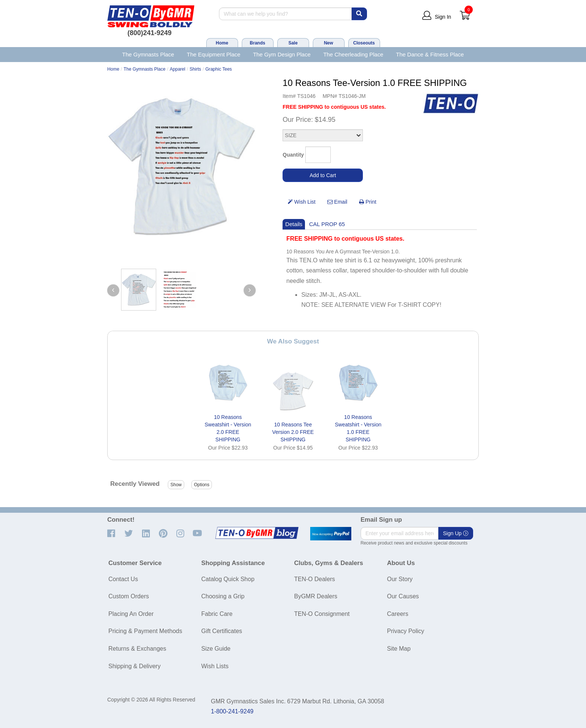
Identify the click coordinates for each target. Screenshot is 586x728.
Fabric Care (217, 614)
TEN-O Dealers (314, 579)
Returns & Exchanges (137, 649)
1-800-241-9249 (232, 711)
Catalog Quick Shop (228, 579)
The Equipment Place (214, 54)
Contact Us (123, 579)
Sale (293, 43)
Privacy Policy (406, 631)
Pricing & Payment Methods (145, 631)
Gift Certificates (222, 631)
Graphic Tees (218, 69)
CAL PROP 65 (327, 224)
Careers (398, 614)
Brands (257, 43)
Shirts (195, 69)
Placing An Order (131, 614)
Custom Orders (129, 596)
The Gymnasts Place (148, 54)
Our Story (400, 579)
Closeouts (364, 43)
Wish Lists (215, 666)
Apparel (178, 69)
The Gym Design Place (282, 54)
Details (294, 224)
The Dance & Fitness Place (430, 54)
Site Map (399, 649)
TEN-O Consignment (322, 614)
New (329, 43)
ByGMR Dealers (316, 596)
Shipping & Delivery (135, 666)
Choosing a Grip (223, 596)
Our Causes (403, 596)
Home (222, 43)
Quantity (293, 155)
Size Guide (216, 649)
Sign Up (456, 533)
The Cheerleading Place (353, 54)
